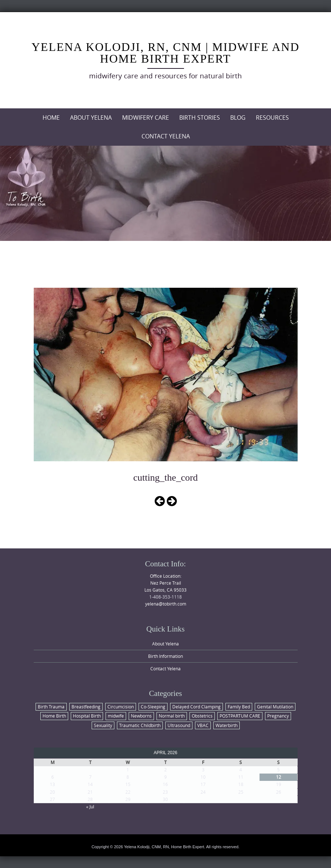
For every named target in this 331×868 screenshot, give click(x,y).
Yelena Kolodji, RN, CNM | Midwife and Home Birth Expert (165, 53)
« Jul (90, 806)
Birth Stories (200, 118)
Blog (238, 118)
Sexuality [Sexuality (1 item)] (103, 725)
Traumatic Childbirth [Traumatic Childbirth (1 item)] (140, 725)
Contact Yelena (166, 136)
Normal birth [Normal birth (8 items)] (172, 716)
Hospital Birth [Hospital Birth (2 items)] (87, 716)
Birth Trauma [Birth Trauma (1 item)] (51, 707)
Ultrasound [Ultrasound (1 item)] (179, 725)
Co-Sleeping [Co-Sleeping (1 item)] (153, 707)
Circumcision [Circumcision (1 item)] (121, 707)
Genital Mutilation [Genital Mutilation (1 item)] (275, 707)
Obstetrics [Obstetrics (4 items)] (202, 716)
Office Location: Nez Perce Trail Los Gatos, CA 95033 (165, 583)
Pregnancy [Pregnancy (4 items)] (278, 716)
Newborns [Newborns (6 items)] (141, 716)
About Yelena (91, 118)
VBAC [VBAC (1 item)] (203, 725)
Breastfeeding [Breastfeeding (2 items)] (86, 707)
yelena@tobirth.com (166, 604)
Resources (272, 118)
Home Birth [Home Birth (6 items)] (54, 716)
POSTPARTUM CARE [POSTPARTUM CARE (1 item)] (240, 716)
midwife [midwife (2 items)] (116, 716)
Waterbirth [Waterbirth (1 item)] (227, 725)
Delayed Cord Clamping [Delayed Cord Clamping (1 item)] (196, 707)
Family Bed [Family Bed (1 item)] (239, 707)
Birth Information (165, 656)
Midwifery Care (146, 118)
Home (51, 118)
